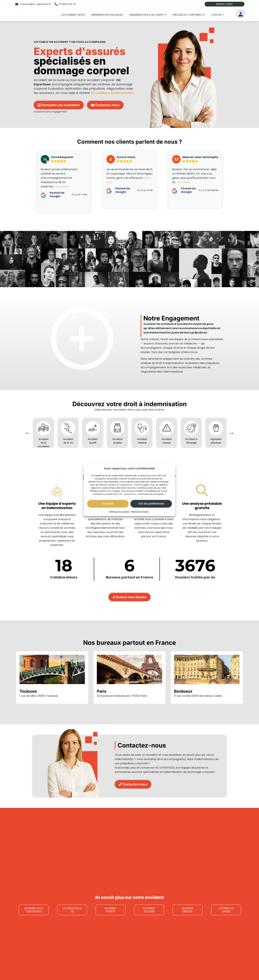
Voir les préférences (151, 504)
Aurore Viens (126, 157)
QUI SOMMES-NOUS (73, 15)
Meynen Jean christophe (200, 157)
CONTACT (217, 15)
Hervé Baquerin (62, 157)
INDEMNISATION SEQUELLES (107, 15)
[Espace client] (240, 14)
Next (231, 433)
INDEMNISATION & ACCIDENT (147, 15)
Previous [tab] (32, 182)
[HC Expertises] (32, 15)
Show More (62, 187)
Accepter (108, 504)
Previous (28, 433)
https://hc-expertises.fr (124, 494)
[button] (11, 675)
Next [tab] (227, 182)
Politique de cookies (119, 511)
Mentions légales (140, 511)
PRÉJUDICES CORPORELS (187, 15)
